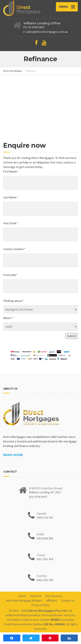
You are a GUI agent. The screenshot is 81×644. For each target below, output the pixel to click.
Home (23, 596)
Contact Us (68, 600)
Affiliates (52, 600)
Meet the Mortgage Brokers (24, 600)
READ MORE (13, 455)
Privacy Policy (40, 605)
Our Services (54, 596)
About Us (36, 596)
